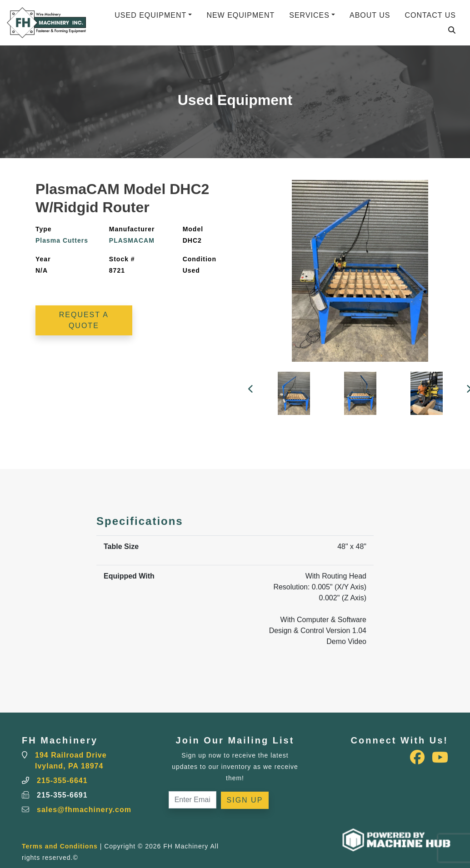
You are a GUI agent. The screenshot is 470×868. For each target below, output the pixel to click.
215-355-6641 (62, 781)
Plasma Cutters (62, 240)
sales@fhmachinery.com (84, 810)
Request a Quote (84, 320)
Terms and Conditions (60, 846)
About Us (370, 15)
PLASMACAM (132, 240)
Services (309, 15)
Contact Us (430, 15)
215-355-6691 (62, 795)
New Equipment (240, 15)
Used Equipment (150, 15)
